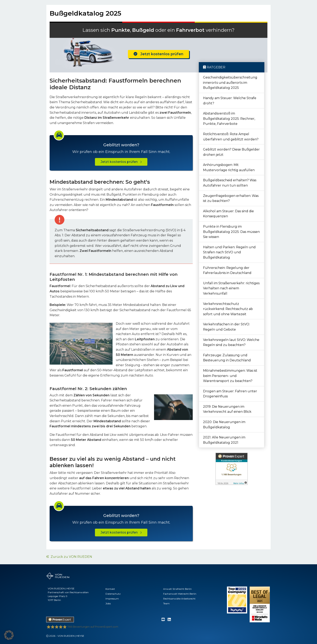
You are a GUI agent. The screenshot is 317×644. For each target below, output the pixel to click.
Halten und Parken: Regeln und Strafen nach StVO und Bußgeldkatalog (229, 252)
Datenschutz (113, 594)
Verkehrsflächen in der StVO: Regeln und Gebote (226, 327)
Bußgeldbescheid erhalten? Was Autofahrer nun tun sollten (230, 183)
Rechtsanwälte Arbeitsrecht (179, 599)
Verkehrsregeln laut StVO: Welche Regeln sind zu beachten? (231, 342)
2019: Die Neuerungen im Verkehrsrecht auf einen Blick (227, 409)
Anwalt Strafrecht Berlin (177, 589)
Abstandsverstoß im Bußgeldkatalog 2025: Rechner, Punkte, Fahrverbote (229, 119)
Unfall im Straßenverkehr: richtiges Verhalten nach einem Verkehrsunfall (231, 288)
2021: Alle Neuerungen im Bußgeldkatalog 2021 (224, 440)
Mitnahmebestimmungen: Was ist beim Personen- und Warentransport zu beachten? (230, 376)
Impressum (112, 599)
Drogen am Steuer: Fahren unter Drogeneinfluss (230, 394)
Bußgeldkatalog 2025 (85, 13)
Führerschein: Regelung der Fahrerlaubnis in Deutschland (227, 270)
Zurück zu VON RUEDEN (69, 557)
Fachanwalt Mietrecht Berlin (180, 594)
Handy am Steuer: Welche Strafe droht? (230, 101)
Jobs (108, 603)
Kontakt (110, 589)
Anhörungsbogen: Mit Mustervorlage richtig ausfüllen (229, 167)
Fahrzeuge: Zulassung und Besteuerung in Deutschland (227, 358)
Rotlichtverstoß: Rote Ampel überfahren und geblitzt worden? (231, 137)
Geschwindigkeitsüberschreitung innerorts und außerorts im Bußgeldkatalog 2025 (230, 83)
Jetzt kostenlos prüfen (158, 54)
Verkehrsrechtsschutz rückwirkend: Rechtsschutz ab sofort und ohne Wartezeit (228, 309)
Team (166, 603)
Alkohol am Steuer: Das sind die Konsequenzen (228, 214)
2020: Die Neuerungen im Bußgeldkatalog (224, 425)
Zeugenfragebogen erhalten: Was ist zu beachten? (231, 198)
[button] (9, 635)
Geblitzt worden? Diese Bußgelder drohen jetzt (231, 152)
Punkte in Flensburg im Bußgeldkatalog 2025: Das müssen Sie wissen (231, 232)
